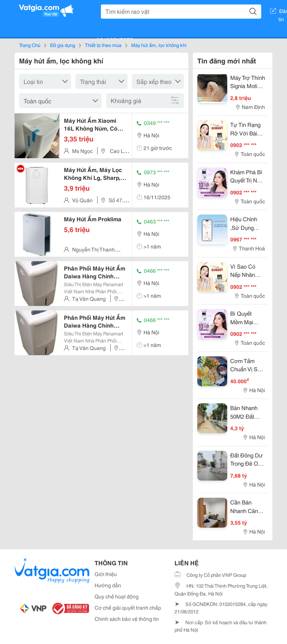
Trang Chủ (30, 45)
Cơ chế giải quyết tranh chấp (128, 607)
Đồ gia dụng (63, 45)
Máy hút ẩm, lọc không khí (159, 45)
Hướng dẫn (108, 585)
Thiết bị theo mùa (103, 45)
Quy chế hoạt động (117, 596)
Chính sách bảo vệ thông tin (127, 619)
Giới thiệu (106, 574)
